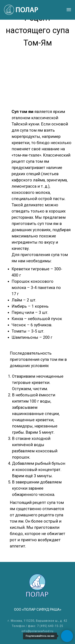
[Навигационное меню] (69, 10)
